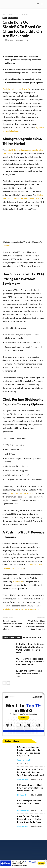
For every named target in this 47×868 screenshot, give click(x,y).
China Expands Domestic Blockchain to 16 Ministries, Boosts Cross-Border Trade (29, 839)
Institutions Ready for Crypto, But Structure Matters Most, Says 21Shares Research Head (30, 792)
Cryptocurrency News (25, 779)
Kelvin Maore (9, 40)
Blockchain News (21, 14)
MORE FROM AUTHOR (32, 657)
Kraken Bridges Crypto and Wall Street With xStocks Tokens (29, 693)
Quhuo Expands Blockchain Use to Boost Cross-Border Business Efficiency (12, 644)
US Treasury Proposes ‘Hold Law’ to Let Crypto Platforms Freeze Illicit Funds (30, 681)
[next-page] (8, 702)
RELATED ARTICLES (12, 657)
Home (5, 14)
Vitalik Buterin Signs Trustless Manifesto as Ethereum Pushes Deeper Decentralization (34, 644)
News (11, 14)
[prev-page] (4, 702)
